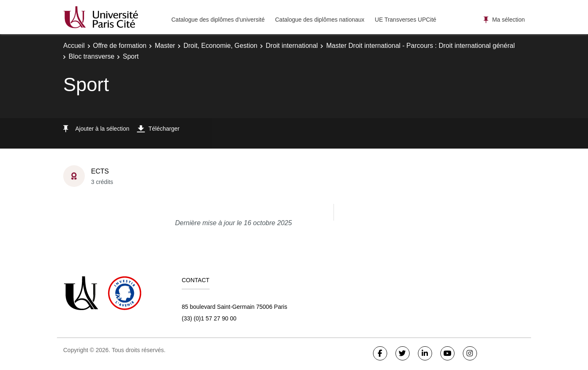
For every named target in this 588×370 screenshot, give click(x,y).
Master (165, 46)
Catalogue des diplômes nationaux (320, 20)
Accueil (74, 46)
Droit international (292, 46)
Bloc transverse (91, 56)
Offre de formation (120, 46)
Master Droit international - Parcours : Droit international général (420, 46)
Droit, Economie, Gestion (220, 46)
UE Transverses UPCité (405, 20)
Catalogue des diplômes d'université (218, 20)
